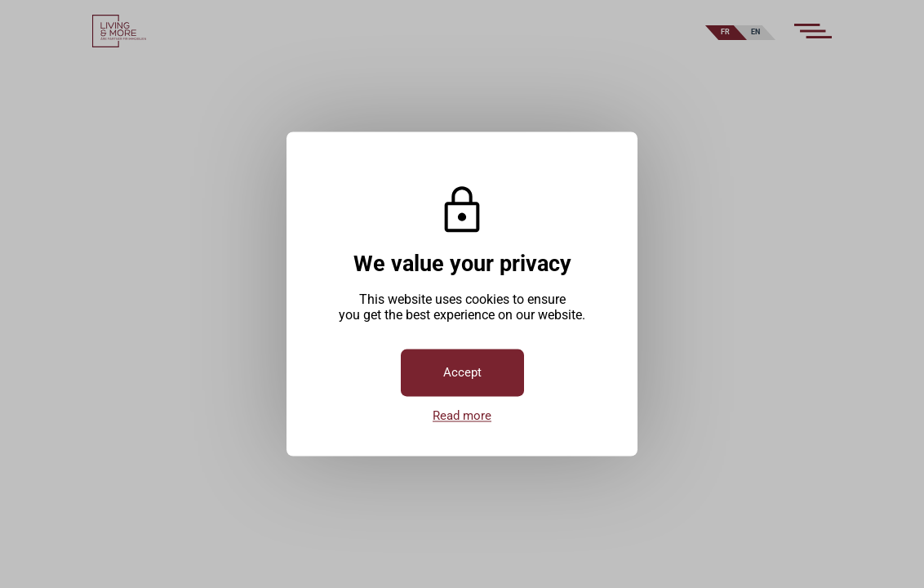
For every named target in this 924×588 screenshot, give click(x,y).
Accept (462, 373)
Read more (462, 416)
